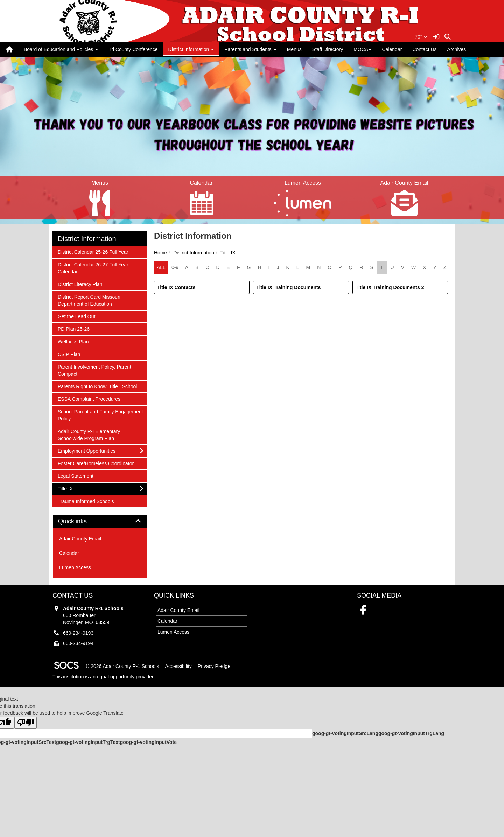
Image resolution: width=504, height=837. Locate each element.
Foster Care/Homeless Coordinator (96, 463)
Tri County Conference (133, 49)
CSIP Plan (69, 354)
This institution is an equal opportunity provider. (104, 677)
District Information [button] (191, 49)
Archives (457, 49)
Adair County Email (80, 539)
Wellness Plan (73, 341)
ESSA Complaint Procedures (89, 399)
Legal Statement (75, 476)
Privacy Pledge (214, 666)
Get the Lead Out (76, 316)
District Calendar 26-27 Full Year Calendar (93, 268)
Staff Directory (328, 49)
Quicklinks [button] (80, 521)
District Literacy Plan (80, 284)
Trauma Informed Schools (86, 501)
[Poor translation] (26, 723)
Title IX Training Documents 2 (390, 287)
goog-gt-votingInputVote (148, 742)
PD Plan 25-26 (73, 329)
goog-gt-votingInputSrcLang (345, 733)
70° (421, 37)
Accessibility (178, 666)
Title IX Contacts (176, 287)
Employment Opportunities (86, 450)
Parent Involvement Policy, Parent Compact (94, 370)
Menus (294, 49)
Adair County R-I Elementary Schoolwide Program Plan (89, 434)
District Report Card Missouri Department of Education (89, 300)
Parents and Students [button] (250, 49)
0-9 (175, 267)
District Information (194, 253)
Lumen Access (75, 567)
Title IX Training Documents (288, 287)
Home (160, 253)
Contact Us (424, 49)
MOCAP (362, 49)
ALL (161, 267)
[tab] (100, 522)
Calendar (392, 49)
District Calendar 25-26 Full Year (93, 252)
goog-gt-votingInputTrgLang (411, 733)
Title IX (228, 253)
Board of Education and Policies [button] (61, 49)
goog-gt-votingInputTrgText (88, 742)
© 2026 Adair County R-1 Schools (122, 666)
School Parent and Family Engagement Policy (100, 415)
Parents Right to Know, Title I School (97, 386)
